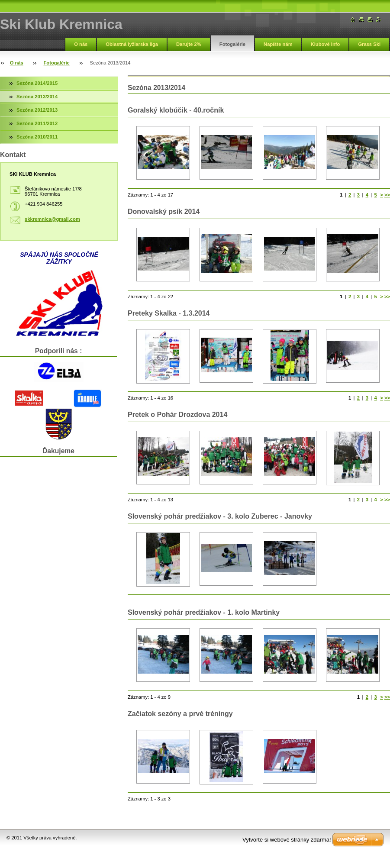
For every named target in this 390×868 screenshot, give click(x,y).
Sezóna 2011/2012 (37, 123)
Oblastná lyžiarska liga (132, 44)
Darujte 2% (189, 44)
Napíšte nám (278, 44)
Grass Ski (369, 44)
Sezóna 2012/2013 (37, 110)
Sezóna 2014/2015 (37, 83)
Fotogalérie (232, 44)
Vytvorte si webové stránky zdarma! (287, 840)
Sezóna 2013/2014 (37, 97)
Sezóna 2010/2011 (37, 137)
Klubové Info (326, 44)
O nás (81, 44)
